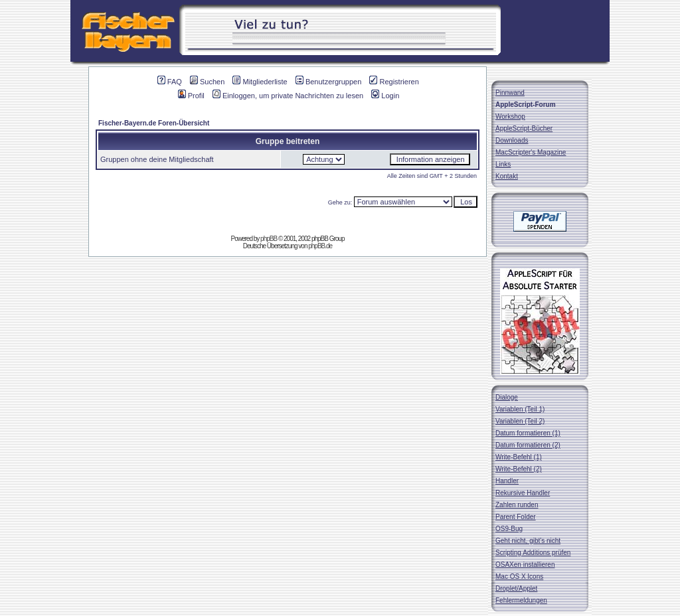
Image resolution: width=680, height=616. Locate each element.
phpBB (269, 239)
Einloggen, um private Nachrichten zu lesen (288, 96)
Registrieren (394, 82)
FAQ (170, 82)
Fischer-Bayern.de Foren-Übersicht (154, 123)
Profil (191, 96)
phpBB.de (320, 246)
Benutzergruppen (328, 82)
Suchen (207, 82)
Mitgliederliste (260, 82)
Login (385, 96)
